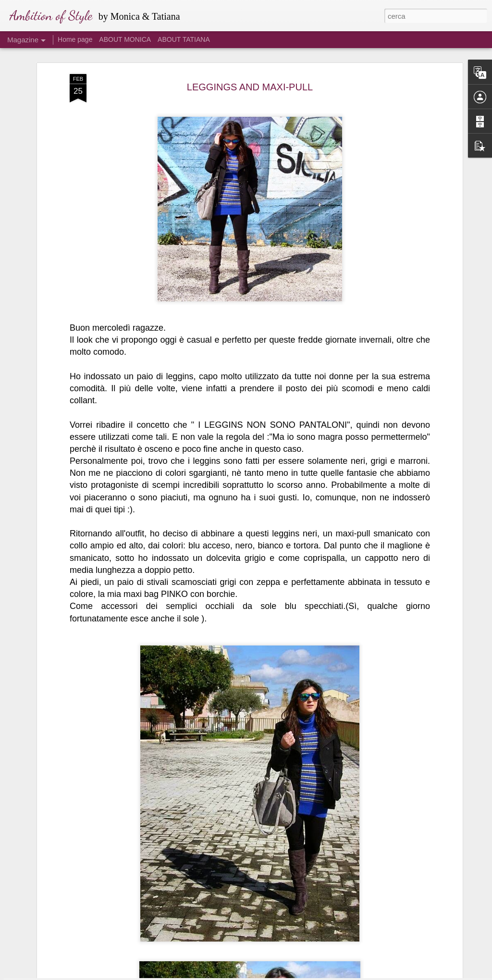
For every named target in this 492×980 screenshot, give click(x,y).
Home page (75, 39)
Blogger (276, 975)
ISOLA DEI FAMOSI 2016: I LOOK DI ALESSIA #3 (235, 956)
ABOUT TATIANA (184, 39)
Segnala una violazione (315, 975)
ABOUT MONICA (125, 39)
